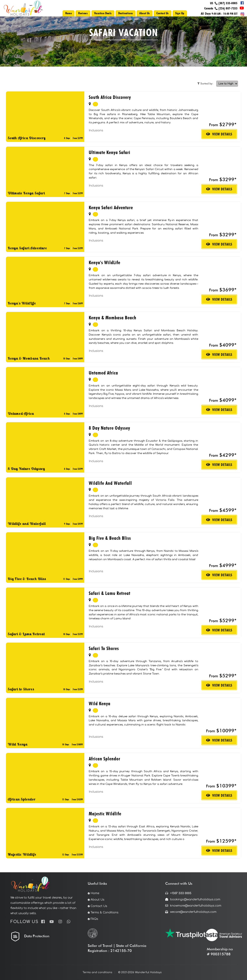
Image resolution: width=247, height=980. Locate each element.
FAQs (94, 919)
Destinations (126, 13)
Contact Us (163, 13)
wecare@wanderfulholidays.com (191, 912)
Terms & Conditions (105, 913)
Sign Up (180, 13)
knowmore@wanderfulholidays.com (193, 906)
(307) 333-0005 (228, 3)
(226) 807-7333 (228, 8)
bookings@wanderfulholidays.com (193, 899)
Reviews (83, 13)
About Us (144, 13)
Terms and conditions (97, 972)
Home (69, 13)
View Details (219, 134)
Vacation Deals (103, 13)
